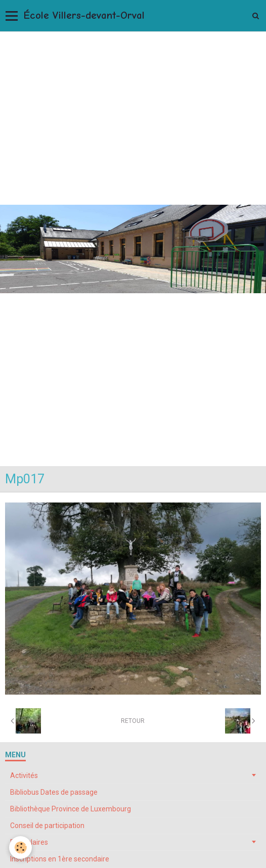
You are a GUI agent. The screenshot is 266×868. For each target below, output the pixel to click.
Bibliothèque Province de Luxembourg (71, 809)
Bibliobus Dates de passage (54, 792)
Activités (24, 775)
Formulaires (29, 842)
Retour (133, 721)
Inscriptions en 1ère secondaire (60, 859)
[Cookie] (20, 848)
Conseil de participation (47, 826)
